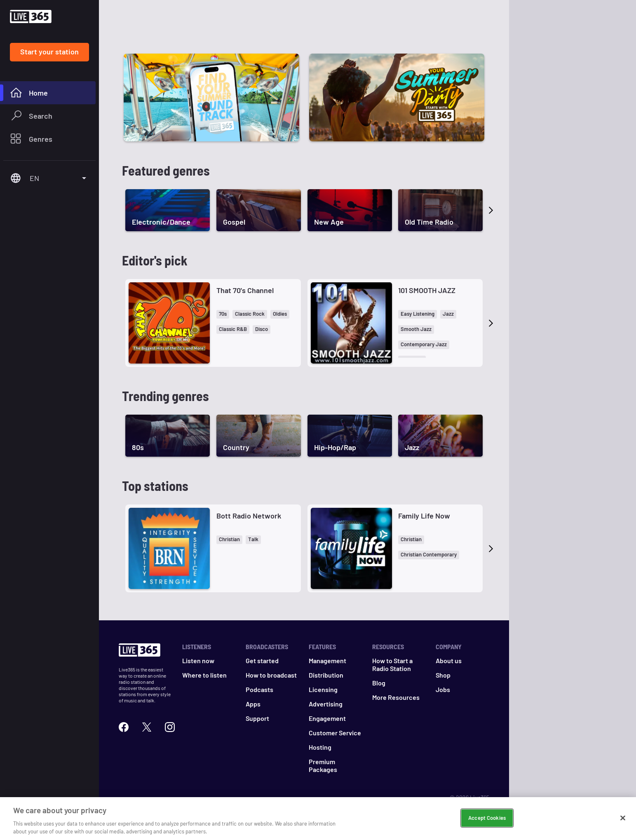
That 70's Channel (245, 290)
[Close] (623, 818)
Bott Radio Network (249, 516)
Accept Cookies (487, 818)
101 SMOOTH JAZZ (427, 290)
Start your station (49, 52)
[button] (223, 314)
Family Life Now (424, 516)
